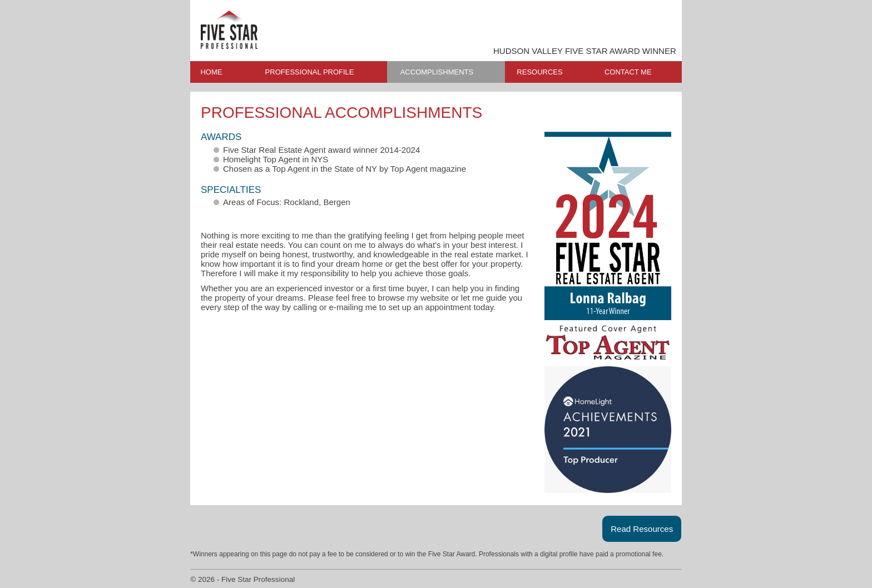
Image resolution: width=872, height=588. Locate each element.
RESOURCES (539, 72)
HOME (211, 72)
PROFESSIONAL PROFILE (310, 72)
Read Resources (642, 529)
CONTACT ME (628, 72)
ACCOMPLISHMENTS (437, 72)
